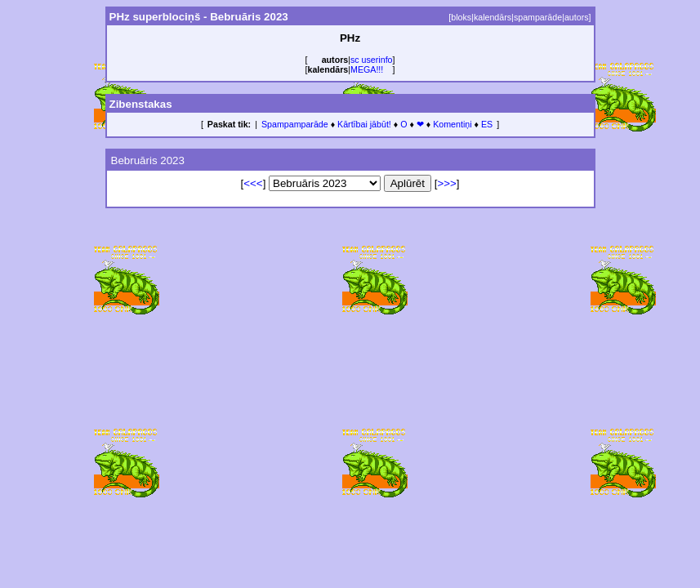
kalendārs (493, 17)
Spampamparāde (295, 124)
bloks (461, 17)
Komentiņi (452, 124)
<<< (253, 183)
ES (487, 124)
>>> (446, 183)
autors (577, 17)
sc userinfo (372, 60)
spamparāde (538, 17)
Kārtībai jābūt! (364, 124)
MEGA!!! (367, 69)
